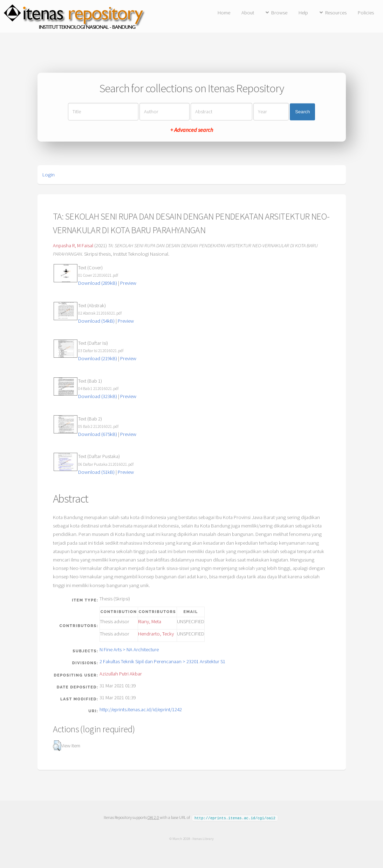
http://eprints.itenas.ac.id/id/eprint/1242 (141, 709)
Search (302, 112)
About (248, 13)
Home (224, 13)
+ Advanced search (192, 130)
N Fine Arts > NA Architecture (129, 650)
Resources (336, 13)
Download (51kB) (96, 472)
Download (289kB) (98, 283)
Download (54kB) (96, 321)
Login (49, 175)
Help (303, 13)
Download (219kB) (98, 358)
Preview (128, 283)
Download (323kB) (98, 396)
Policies (366, 13)
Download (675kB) (98, 434)
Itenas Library (203, 838)
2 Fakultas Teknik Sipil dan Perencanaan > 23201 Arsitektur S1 (162, 661)
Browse (279, 13)
